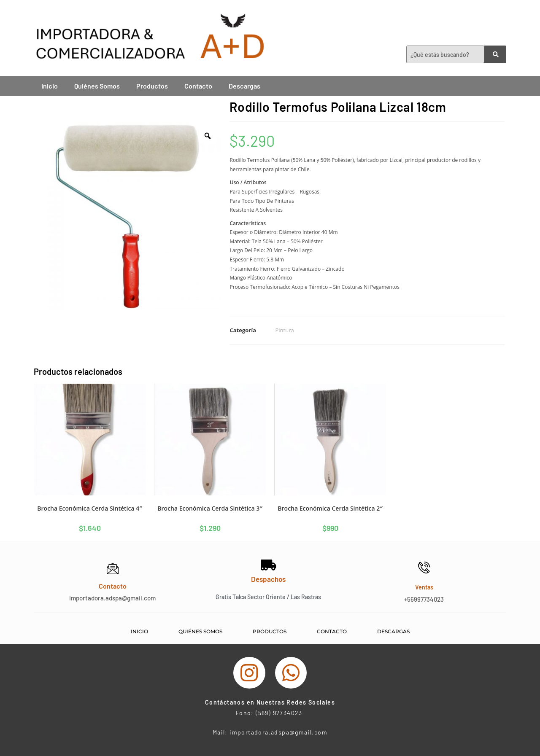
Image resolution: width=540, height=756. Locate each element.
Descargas (244, 86)
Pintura (284, 330)
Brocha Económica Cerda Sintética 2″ (330, 508)
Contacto (198, 86)
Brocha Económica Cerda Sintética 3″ (210, 508)
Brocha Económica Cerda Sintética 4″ (89, 508)
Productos (152, 86)
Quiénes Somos (97, 86)
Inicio (50, 86)
